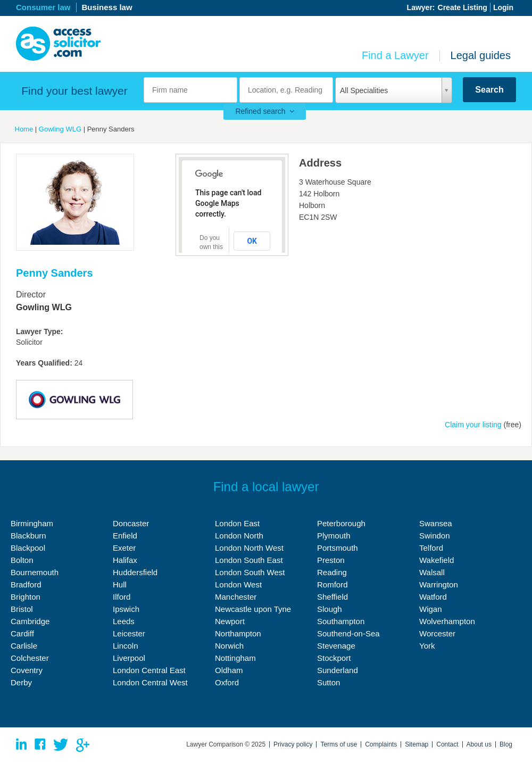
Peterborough (341, 523)
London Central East (149, 670)
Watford (433, 597)
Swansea (436, 523)
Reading (332, 572)
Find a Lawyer (395, 55)
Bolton (22, 560)
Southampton (341, 621)
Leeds (124, 621)
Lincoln (126, 646)
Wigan (431, 609)
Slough (330, 609)
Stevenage (336, 646)
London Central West (150, 682)
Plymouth (334, 536)
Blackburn (28, 536)
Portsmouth (338, 548)
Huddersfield (135, 572)
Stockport (334, 658)
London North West (249, 548)
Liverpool (129, 658)
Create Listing (463, 7)
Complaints (381, 744)
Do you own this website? (212, 247)
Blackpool (28, 548)
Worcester (437, 633)
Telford (431, 548)
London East (237, 523)
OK (252, 241)
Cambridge (30, 621)
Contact (447, 744)
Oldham (229, 670)
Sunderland (338, 670)
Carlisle (24, 646)
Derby (21, 682)
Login (503, 7)
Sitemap (417, 744)
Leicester (129, 633)
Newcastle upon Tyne (253, 609)
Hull (120, 585)
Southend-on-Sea (348, 633)
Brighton (26, 597)
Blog (506, 744)
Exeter (124, 548)
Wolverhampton (447, 621)
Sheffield (332, 597)
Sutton (329, 682)
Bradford (26, 585)
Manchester (236, 597)
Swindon (435, 536)
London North (239, 536)
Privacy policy (293, 744)
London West (238, 585)
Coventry (27, 670)
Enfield (125, 536)
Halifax (125, 560)
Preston (331, 560)
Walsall (432, 572)
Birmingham (32, 523)
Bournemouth (35, 572)
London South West (250, 572)
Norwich (229, 646)
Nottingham (235, 658)
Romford (332, 585)
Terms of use (339, 744)
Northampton (238, 633)
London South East (249, 560)
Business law (107, 7)
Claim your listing (473, 425)
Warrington (439, 585)
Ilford (122, 597)
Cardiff (22, 633)
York (427, 646)
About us (479, 744)
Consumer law (43, 7)
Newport (230, 621)
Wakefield (437, 560)
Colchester (30, 658)
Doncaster (131, 523)
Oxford (227, 682)
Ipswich (126, 609)
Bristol (22, 609)
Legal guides (481, 55)
